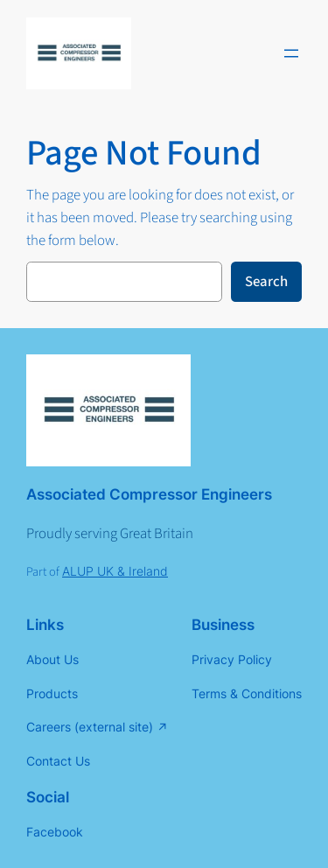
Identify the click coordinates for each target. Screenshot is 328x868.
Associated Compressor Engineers (149, 494)
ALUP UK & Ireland (115, 571)
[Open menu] (291, 53)
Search (266, 282)
